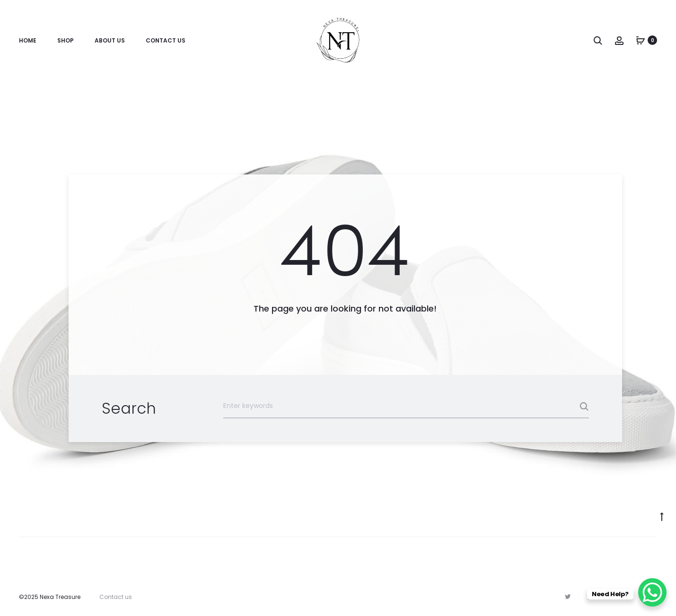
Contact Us (166, 40)
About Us (110, 40)
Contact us (116, 597)
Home (28, 40)
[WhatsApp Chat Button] (652, 592)
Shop (66, 40)
